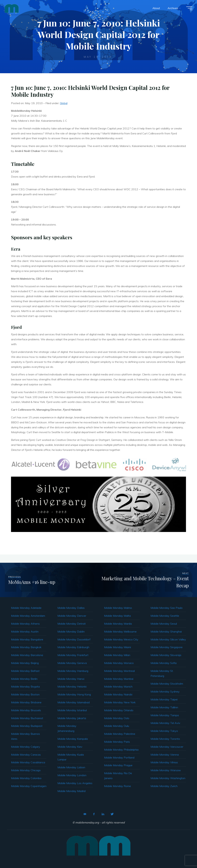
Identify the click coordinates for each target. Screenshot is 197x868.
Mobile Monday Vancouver (167, 747)
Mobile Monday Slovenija (166, 655)
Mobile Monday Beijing (25, 663)
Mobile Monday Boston (25, 694)
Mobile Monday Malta (117, 616)
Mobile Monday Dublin (71, 631)
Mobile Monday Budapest (27, 726)
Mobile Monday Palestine (120, 734)
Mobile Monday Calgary (26, 747)
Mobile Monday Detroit (72, 624)
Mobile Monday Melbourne (120, 631)
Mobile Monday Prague (118, 765)
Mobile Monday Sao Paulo (167, 608)
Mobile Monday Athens (25, 624)
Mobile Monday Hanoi (71, 679)
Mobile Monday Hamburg (73, 671)
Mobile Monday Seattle (165, 616)
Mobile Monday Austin (25, 631)
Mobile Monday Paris (117, 742)
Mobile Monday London (72, 775)
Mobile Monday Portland (119, 757)
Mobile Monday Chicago (26, 770)
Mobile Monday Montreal (119, 671)
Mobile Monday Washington (168, 778)
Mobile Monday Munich (118, 686)
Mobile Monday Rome (118, 786)
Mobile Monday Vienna (165, 755)
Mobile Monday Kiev (70, 747)
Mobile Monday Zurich (164, 786)
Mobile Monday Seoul (164, 624)
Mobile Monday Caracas (26, 755)
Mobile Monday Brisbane (26, 702)
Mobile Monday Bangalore (27, 639)
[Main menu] (188, 8)
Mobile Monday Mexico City (121, 639)
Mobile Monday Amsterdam (28, 616)
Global (64, 103)
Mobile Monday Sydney (165, 691)
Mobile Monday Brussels (26, 710)
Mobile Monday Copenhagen (29, 786)
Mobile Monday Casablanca (28, 762)
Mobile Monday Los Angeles (75, 783)
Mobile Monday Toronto (165, 739)
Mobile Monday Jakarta (72, 718)
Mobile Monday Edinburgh (73, 647)
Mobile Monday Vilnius (164, 762)
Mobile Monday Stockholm (167, 684)
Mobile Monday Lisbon (71, 767)
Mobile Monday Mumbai (119, 679)
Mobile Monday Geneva (72, 663)
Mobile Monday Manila (118, 624)
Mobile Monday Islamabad (74, 702)
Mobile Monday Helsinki (72, 686)
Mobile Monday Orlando (119, 710)
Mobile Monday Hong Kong (74, 694)
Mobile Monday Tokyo (164, 731)
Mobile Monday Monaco (119, 663)
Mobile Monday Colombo (26, 778)
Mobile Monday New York (120, 702)
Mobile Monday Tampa (165, 715)
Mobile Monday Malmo (118, 608)
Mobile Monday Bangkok (26, 647)
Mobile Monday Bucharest (27, 718)
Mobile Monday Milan (117, 655)
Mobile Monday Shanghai (166, 631)
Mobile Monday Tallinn (164, 707)
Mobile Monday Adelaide (26, 608)
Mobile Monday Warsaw (166, 770)
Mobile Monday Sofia (164, 663)
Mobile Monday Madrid (71, 791)
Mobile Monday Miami (118, 647)
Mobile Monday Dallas (71, 608)
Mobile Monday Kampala (73, 739)
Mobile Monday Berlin (24, 679)
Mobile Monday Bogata (25, 686)
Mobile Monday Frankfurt (73, 655)
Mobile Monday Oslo (117, 718)
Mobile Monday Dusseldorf (74, 639)
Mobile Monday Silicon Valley (168, 639)
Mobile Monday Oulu (117, 726)
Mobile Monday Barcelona (27, 655)
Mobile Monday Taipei (164, 699)
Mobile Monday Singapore (167, 647)
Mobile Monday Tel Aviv (165, 723)
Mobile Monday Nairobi (118, 694)
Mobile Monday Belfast (25, 671)
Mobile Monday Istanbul (72, 710)
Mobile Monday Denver (72, 616)
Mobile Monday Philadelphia (121, 750)
